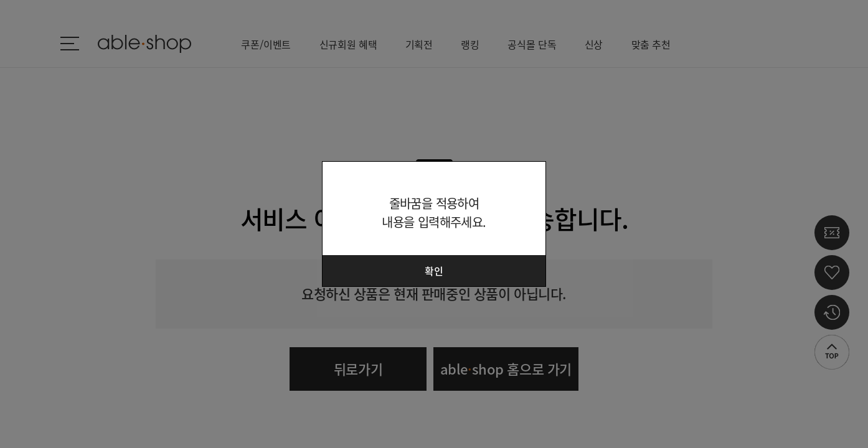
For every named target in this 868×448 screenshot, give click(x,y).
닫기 (529, 179)
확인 (434, 271)
